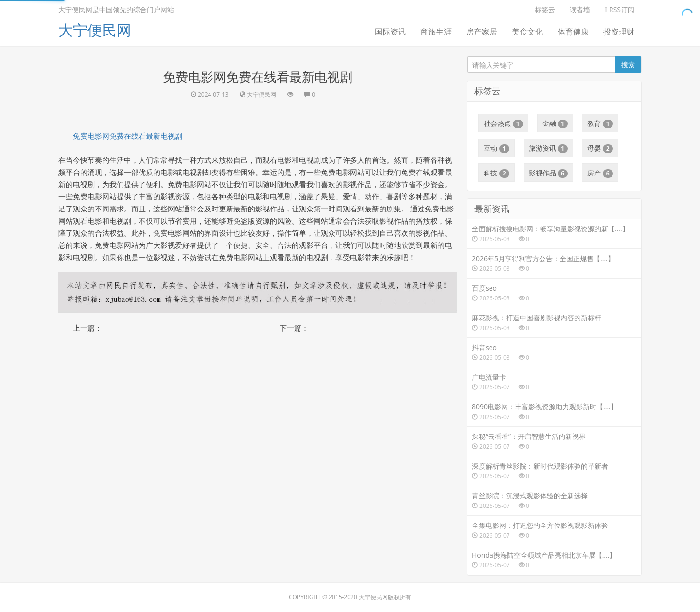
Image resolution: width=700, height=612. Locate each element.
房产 (600, 173)
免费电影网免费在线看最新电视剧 (128, 136)
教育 (600, 123)
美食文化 (527, 32)
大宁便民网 (95, 30)
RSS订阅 (620, 9)
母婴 (600, 148)
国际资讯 (390, 32)
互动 (497, 148)
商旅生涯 (436, 32)
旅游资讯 (549, 148)
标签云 (545, 9)
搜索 (628, 64)
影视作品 (549, 173)
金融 (555, 123)
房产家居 (482, 32)
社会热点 (503, 123)
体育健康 (573, 32)
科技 (497, 173)
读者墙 (580, 9)
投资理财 (619, 32)
